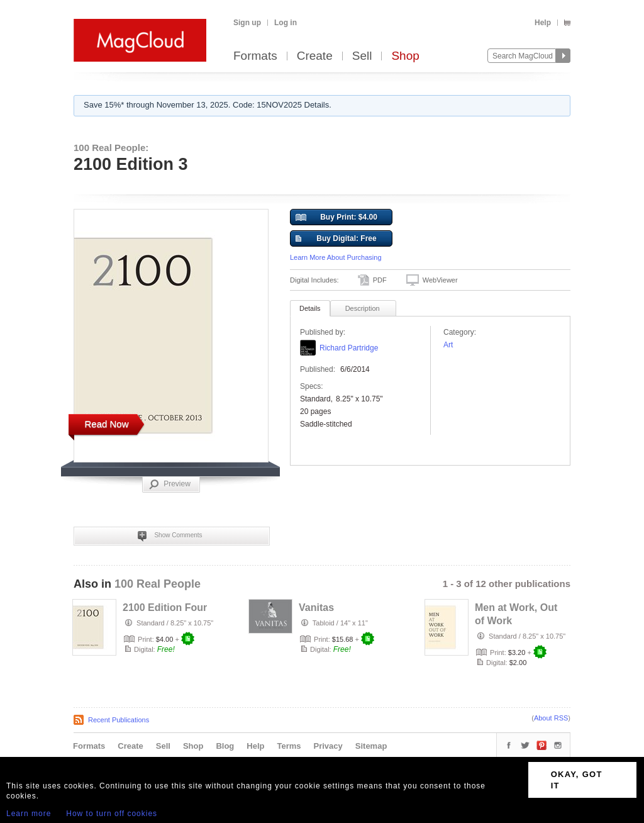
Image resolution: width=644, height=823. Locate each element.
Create (315, 56)
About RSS (551, 718)
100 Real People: (111, 148)
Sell (362, 56)
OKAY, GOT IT (577, 780)
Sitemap (371, 746)
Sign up (247, 23)
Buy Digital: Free (336, 239)
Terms (289, 746)
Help (543, 23)
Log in (286, 23)
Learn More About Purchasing (336, 257)
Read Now (106, 424)
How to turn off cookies (112, 814)
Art (448, 345)
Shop (405, 56)
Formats (255, 56)
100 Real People (158, 584)
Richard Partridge (349, 348)
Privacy (328, 746)
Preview (170, 484)
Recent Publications (119, 720)
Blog (225, 746)
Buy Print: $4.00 (336, 218)
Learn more (29, 814)
